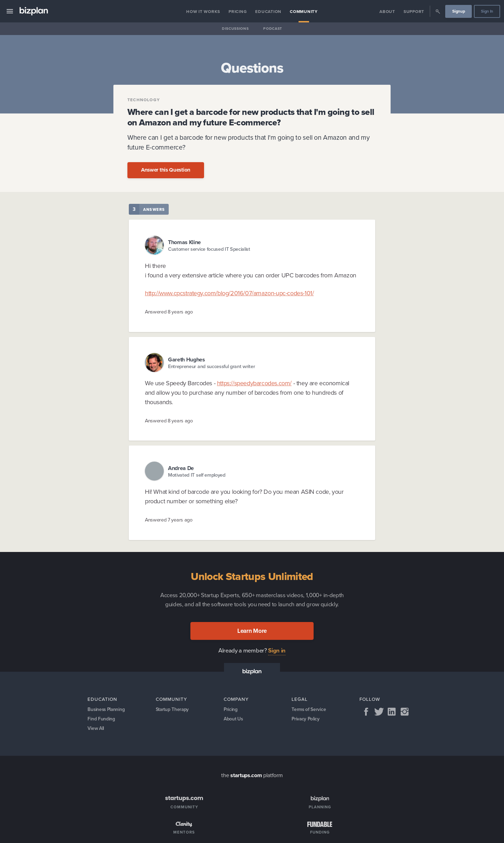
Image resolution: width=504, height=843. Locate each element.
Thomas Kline (184, 242)
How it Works (203, 12)
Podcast (273, 29)
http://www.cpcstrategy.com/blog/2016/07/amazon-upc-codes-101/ (229, 293)
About (387, 12)
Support (414, 12)
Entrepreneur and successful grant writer (211, 367)
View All (96, 730)
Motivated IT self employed (197, 475)
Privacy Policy (306, 720)
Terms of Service (309, 710)
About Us (234, 720)
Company (236, 699)
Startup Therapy (173, 710)
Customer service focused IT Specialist (209, 249)
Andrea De (181, 468)
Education (268, 12)
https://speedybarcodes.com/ (254, 383)
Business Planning (107, 710)
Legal (300, 699)
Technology (144, 100)
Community (304, 12)
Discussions (235, 29)
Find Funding (101, 720)
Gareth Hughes (187, 360)
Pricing (238, 12)
